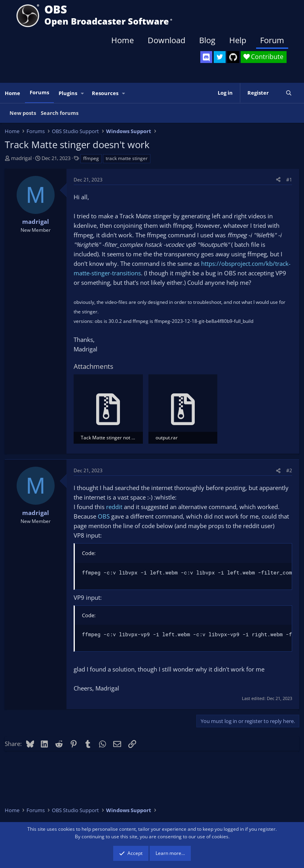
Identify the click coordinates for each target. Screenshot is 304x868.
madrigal (21, 158)
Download (166, 40)
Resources (105, 93)
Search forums (60, 113)
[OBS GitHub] (233, 57)
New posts (23, 113)
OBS (104, 516)
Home (123, 40)
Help (238, 40)
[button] (83, 93)
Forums (39, 92)
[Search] (289, 93)
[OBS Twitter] (220, 57)
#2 (289, 470)
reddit (114, 507)
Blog (207, 40)
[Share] (278, 180)
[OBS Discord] (206, 57)
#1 (289, 180)
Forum (272, 40)
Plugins (68, 93)
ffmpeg (91, 158)
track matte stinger (127, 158)
